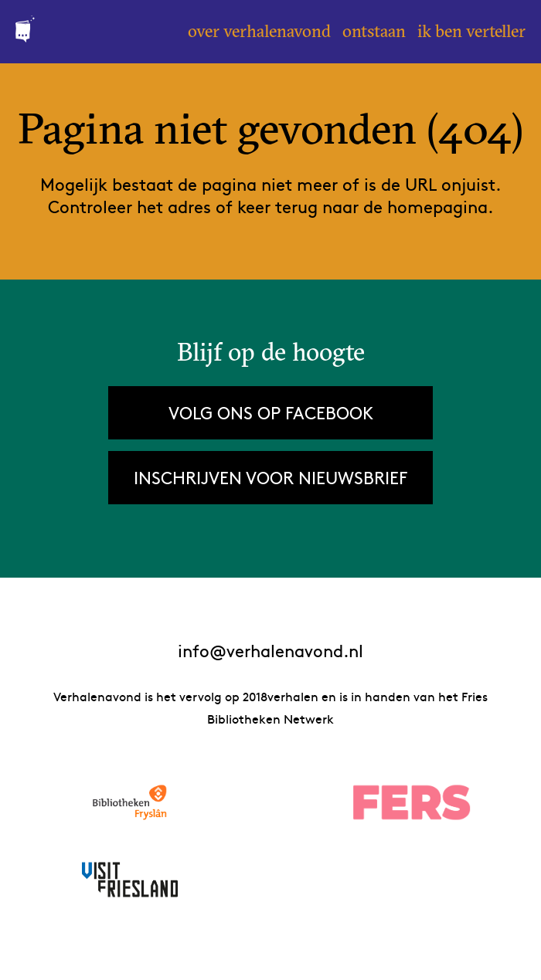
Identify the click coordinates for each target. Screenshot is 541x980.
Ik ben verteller (471, 31)
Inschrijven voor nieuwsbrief (270, 477)
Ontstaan (374, 31)
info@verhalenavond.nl (270, 651)
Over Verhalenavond (259, 31)
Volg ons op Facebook (271, 412)
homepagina (437, 206)
